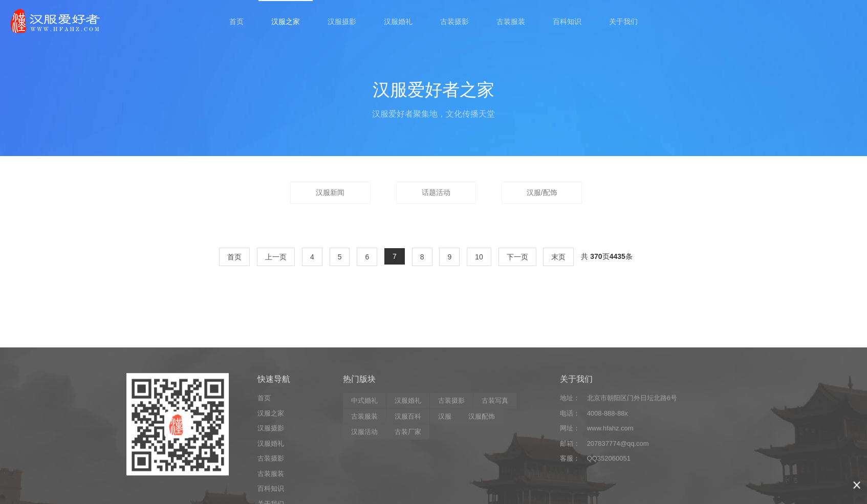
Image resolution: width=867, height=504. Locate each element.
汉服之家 (286, 21)
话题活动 (436, 192)
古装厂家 (408, 481)
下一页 (517, 257)
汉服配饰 (482, 465)
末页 (558, 257)
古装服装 (511, 21)
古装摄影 (454, 21)
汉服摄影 (342, 21)
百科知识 (567, 21)
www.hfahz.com (610, 477)
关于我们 (623, 21)
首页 (236, 21)
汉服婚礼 (398, 21)
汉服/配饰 (542, 192)
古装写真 (495, 450)
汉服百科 (408, 465)
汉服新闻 (330, 192)
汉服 (445, 465)
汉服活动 (364, 481)
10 (479, 257)
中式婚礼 (364, 450)
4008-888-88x (608, 462)
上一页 (276, 257)
